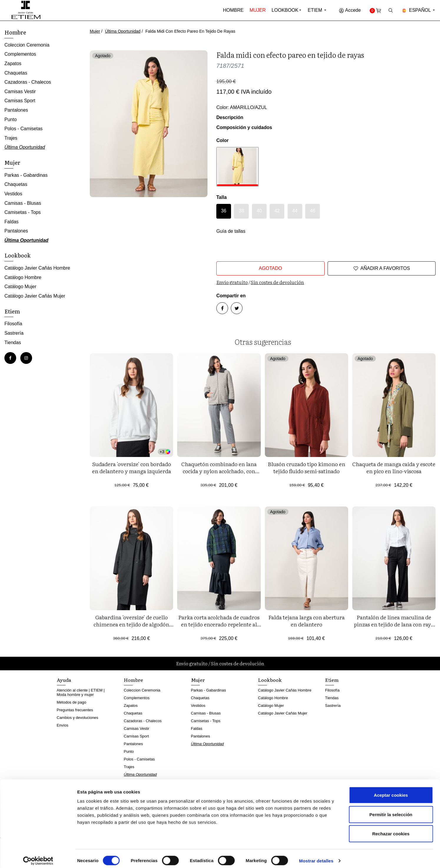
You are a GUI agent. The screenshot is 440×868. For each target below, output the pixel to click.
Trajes (11, 138)
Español (419, 10)
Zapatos (13, 63)
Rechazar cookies (391, 829)
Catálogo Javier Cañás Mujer (35, 296)
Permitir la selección (391, 810)
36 (224, 211)
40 (259, 211)
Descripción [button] (230, 117)
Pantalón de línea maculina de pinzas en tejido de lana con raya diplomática (394, 624)
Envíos (63, 725)
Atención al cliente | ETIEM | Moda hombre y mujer (81, 692)
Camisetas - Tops (23, 212)
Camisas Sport (20, 101)
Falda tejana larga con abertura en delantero (307, 621)
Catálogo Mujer (20, 287)
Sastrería (14, 333)
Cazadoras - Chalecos (28, 82)
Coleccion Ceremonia (27, 45)
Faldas (11, 222)
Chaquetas (16, 73)
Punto (11, 119)
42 (277, 211)
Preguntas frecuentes (75, 710)
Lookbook (285, 10)
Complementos (20, 54)
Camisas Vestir (20, 91)
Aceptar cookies (391, 791)
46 (313, 211)
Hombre (233, 10)
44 (295, 211)
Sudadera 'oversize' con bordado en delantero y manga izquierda (132, 467)
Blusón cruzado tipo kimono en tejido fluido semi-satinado (307, 467)
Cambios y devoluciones (78, 718)
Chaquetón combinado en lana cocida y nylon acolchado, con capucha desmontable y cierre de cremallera (219, 475)
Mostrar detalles (316, 856)
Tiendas (13, 343)
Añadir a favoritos (382, 268)
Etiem (317, 10)
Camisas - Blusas (23, 203)
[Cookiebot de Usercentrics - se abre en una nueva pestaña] (38, 857)
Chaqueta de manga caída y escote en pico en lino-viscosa (394, 467)
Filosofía (13, 324)
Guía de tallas (231, 231)
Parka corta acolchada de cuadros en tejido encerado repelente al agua (219, 624)
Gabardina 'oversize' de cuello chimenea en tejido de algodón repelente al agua (131, 624)
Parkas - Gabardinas (26, 175)
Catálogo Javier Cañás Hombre (37, 268)
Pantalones (16, 110)
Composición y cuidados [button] (244, 127)
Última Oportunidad (123, 31)
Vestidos (13, 194)
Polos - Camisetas (24, 129)
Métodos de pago (72, 702)
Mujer (258, 10)
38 (242, 211)
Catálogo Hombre (23, 277)
